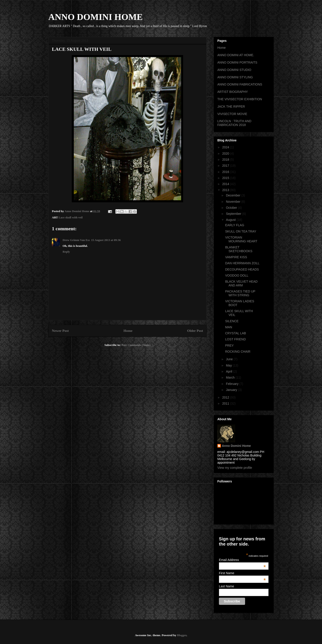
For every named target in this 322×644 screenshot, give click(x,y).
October (232, 208)
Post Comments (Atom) (136, 345)
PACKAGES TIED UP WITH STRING (240, 293)
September (234, 214)
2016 (226, 172)
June (230, 359)
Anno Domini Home (236, 446)
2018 (226, 160)
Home (128, 331)
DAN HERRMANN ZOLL (242, 263)
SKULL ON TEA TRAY (241, 231)
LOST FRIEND (235, 339)
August (231, 220)
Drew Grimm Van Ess (76, 240)
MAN (229, 327)
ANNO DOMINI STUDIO (234, 70)
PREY (229, 345)
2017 (226, 166)
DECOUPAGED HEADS (242, 269)
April (229, 371)
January (232, 390)
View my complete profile (235, 468)
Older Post (195, 331)
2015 (226, 178)
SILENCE (232, 321)
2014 (226, 184)
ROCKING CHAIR (238, 352)
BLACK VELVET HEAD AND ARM (241, 283)
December (233, 195)
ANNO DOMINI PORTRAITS (237, 62)
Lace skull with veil (71, 217)
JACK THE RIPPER (231, 107)
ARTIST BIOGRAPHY (233, 92)
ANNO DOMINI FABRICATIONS (240, 84)
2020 (226, 154)
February (233, 384)
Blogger (182, 635)
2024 (226, 147)
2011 (226, 403)
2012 (226, 397)
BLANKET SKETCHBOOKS (239, 249)
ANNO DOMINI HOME (95, 17)
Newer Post (60, 331)
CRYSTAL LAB (236, 333)
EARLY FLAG (235, 225)
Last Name (227, 586)
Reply (66, 252)
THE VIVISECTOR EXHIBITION (240, 99)
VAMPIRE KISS (236, 257)
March (231, 377)
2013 (226, 190)
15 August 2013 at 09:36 (106, 240)
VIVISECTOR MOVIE (232, 114)
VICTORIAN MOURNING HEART (241, 239)
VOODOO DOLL (237, 275)
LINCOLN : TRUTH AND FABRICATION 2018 (234, 123)
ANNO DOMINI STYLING (235, 77)
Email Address (242, 560)
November (233, 202)
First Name (242, 573)
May (229, 365)
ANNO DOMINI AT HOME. (236, 55)
